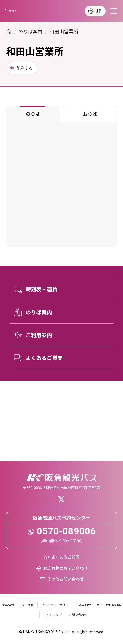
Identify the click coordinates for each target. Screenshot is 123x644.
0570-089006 (66, 531)
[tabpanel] (62, 184)
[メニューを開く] (114, 11)
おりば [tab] (90, 114)
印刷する (24, 68)
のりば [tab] (33, 113)
